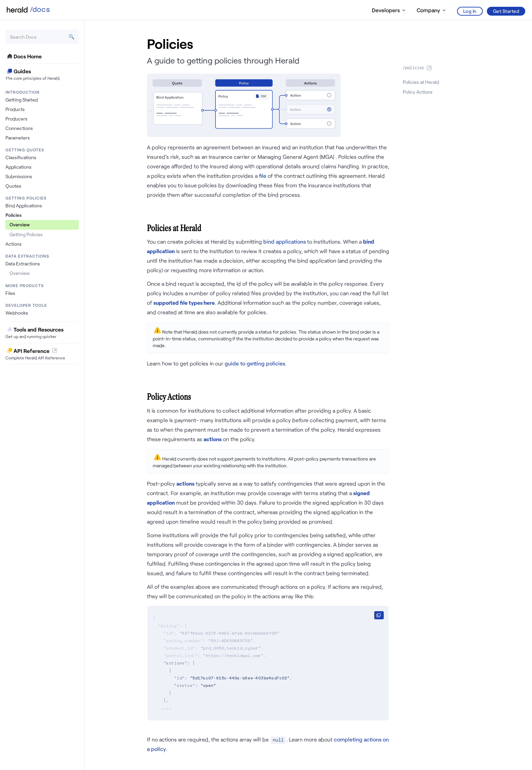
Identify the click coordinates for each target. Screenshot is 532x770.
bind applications (285, 241)
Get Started (506, 11)
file (263, 176)
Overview (20, 224)
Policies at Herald (421, 82)
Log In (470, 11)
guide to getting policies (255, 363)
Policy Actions (418, 92)
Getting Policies (26, 234)
